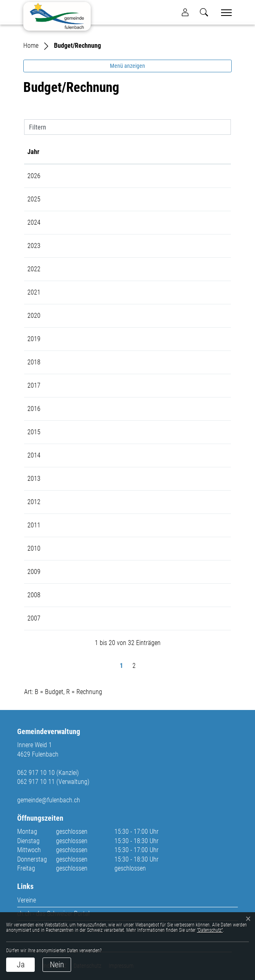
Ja (21, 964)
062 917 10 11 (36, 782)
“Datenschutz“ (210, 930)
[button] (204, 12)
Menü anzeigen (127, 66)
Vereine (27, 900)
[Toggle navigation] (224, 13)
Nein (57, 964)
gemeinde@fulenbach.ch (49, 800)
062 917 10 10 (36, 773)
